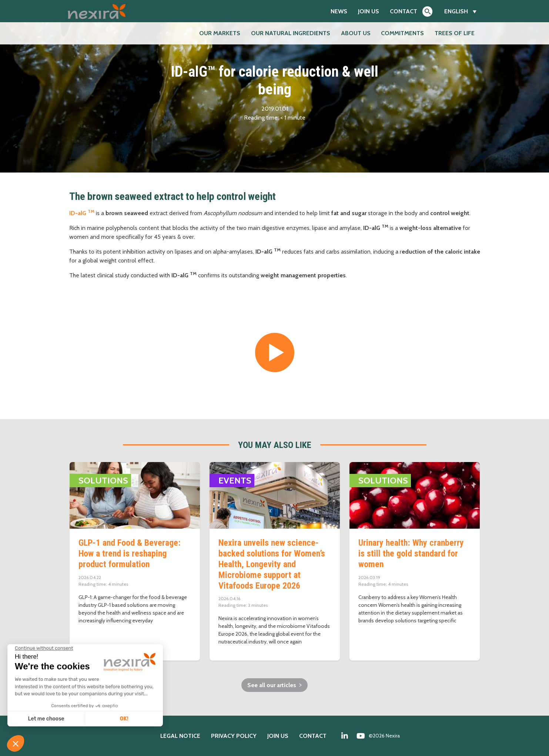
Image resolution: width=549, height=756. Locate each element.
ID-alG (82, 213)
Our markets (220, 33)
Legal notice (180, 736)
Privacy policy (234, 736)
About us (356, 33)
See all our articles (272, 685)
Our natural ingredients (291, 33)
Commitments (402, 33)
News (339, 11)
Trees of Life (455, 33)
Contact (404, 11)
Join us (369, 11)
